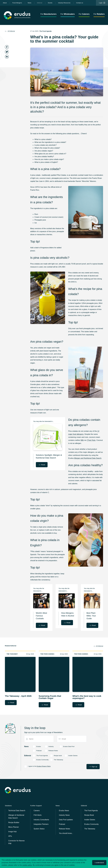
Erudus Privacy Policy (44, 766)
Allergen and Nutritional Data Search (88, 458)
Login (102, 3)
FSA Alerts (38, 815)
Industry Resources (64, 3)
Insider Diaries (73, 755)
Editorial (40, 3)
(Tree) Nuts (91, 440)
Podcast (39, 750)
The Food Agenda (45, 31)
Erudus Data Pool (69, 746)
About (5, 3)
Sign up (93, 767)
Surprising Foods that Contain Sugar (50, 697)
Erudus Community (42, 759)
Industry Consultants (41, 820)
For (49, 14)
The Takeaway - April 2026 (18, 696)
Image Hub (12, 832)
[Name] (40, 739)
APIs (10, 836)
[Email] (73, 739)
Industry (51, 746)
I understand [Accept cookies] (99, 863)
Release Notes (53, 750)
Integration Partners (41, 824)
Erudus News (64, 811)
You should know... (66, 833)
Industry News (64, 815)
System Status (39, 829)
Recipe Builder (14, 822)
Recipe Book (89, 815)
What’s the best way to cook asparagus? (87, 697)
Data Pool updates (66, 820)
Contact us (80, 3)
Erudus (39, 746)
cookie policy (27, 865)
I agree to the (39, 766)
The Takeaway (12, 654)
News (29, 3)
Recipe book (58, 755)
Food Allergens (17, 3)
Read (42, 465)
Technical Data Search (17, 811)
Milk (82, 440)
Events (50, 3)
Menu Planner (14, 827)
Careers (37, 811)
